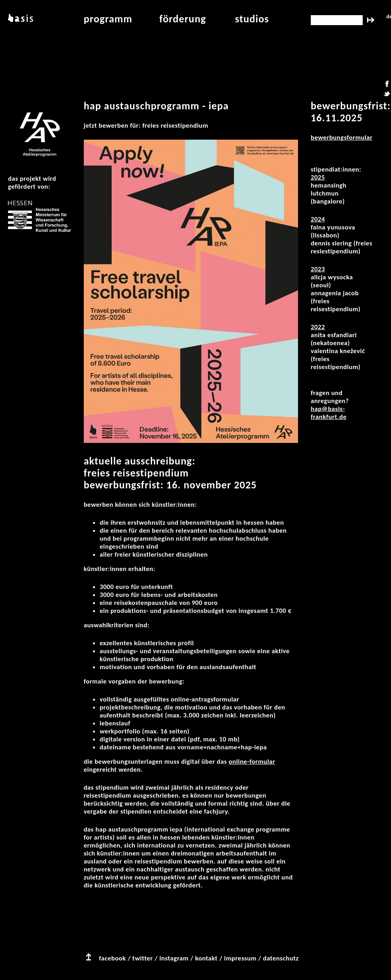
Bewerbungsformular (342, 137)
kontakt (206, 958)
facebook (113, 958)
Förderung (183, 19)
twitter (143, 958)
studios (252, 19)
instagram (174, 958)
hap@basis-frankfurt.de (329, 413)
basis (20, 19)
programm (108, 19)
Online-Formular (252, 762)
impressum (240, 958)
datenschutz (281, 958)
